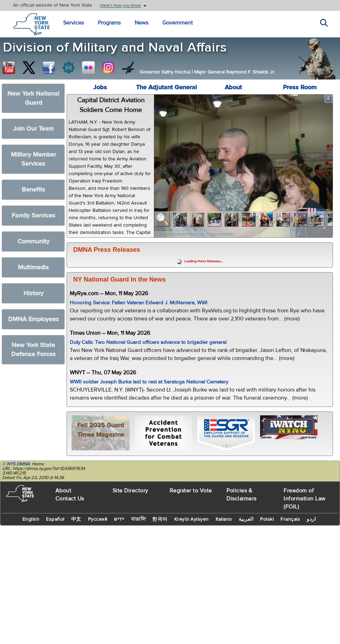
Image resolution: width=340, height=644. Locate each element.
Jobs (100, 87)
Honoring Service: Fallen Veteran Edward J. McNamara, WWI (139, 303)
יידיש (119, 519)
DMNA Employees (33, 319)
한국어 (160, 519)
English (31, 519)
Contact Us (70, 499)
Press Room (300, 87)
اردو (311, 519)
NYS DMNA (18, 464)
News (141, 23)
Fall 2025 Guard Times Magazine (101, 430)
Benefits (33, 190)
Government (178, 23)
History (33, 293)
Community (33, 241)
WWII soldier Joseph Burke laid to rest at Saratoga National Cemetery (149, 382)
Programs (109, 23)
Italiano (224, 519)
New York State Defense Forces (33, 350)
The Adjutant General (166, 87)
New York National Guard (33, 98)
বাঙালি (138, 519)
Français (290, 519)
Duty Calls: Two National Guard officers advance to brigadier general (148, 342)
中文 (76, 519)
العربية (246, 519)
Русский (98, 519)
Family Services (33, 216)
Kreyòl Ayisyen (192, 519)
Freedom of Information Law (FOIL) (305, 499)
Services (73, 23)
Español (55, 519)
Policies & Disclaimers (242, 495)
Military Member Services (33, 159)
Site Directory (130, 491)
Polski (267, 519)
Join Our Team (33, 129)
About (233, 87)
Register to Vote (191, 491)
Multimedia (33, 267)
